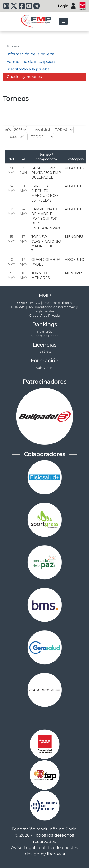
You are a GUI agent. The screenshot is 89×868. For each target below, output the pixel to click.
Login (63, 6)
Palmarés (44, 332)
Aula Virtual (45, 368)
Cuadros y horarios (24, 77)
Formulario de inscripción (31, 62)
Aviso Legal (23, 848)
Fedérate (44, 352)
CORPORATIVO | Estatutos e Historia (44, 303)
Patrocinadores (45, 382)
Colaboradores (45, 454)
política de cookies (58, 848)
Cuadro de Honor (44, 336)
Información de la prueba (30, 54)
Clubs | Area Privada (45, 316)
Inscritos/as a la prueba (28, 69)
